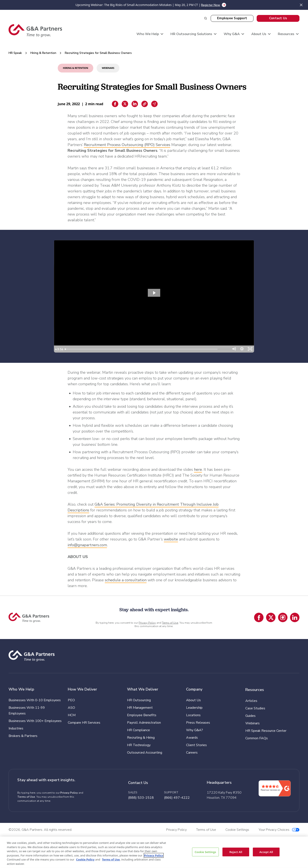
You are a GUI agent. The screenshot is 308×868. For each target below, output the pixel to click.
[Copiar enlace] (145, 104)
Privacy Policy (147, 623)
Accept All (266, 852)
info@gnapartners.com (87, 545)
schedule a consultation (126, 580)
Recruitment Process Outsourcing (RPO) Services (127, 145)
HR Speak (15, 53)
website (171, 539)
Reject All (236, 852)
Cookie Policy (85, 859)
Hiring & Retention (43, 53)
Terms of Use (170, 623)
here (198, 469)
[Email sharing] (154, 104)
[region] (154, 852)
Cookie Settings (205, 852)
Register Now (211, 5)
